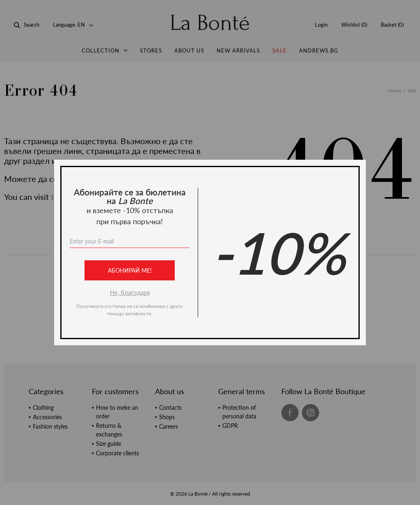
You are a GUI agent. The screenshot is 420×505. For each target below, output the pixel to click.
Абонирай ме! (130, 270)
